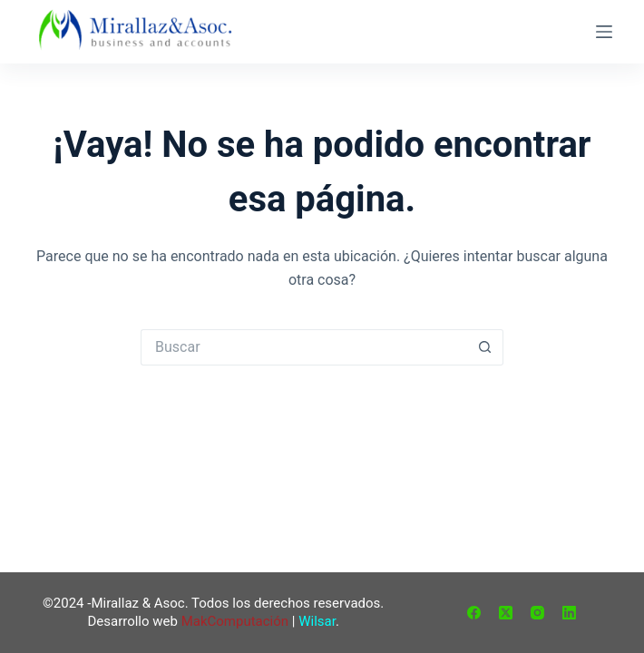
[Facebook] (474, 613)
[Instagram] (537, 613)
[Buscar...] (304, 347)
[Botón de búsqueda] (485, 347)
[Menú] (604, 32)
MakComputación (235, 621)
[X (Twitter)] (506, 613)
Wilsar (317, 621)
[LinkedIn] (569, 613)
